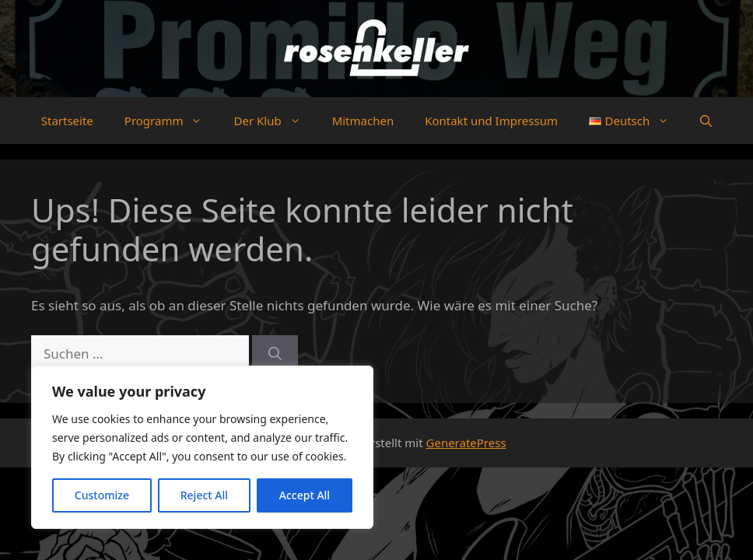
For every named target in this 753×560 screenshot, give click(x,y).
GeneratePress (466, 443)
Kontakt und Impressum (491, 121)
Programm (172, 121)
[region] (202, 447)
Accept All (305, 495)
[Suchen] (275, 354)
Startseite (67, 121)
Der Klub (275, 121)
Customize (102, 495)
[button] (706, 121)
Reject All (204, 495)
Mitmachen (363, 121)
